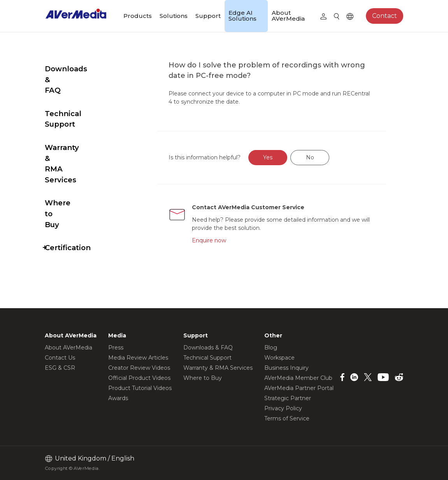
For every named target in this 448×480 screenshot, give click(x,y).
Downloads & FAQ (79, 69)
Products (138, 16)
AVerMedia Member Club (298, 378)
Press (116, 348)
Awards (118, 398)
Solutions (174, 16)
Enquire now (226, 240)
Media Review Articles (138, 358)
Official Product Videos (139, 378)
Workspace (279, 358)
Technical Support (79, 92)
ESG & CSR (60, 368)
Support (208, 16)
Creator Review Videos (139, 368)
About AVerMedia (288, 16)
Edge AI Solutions (242, 16)
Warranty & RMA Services (76, 121)
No (328, 157)
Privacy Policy (283, 408)
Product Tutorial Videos (140, 388)
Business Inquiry (286, 368)
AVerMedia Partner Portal (299, 388)
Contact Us (60, 358)
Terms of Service (287, 418)
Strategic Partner (288, 398)
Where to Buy (71, 149)
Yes (286, 157)
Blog (271, 348)
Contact (385, 16)
